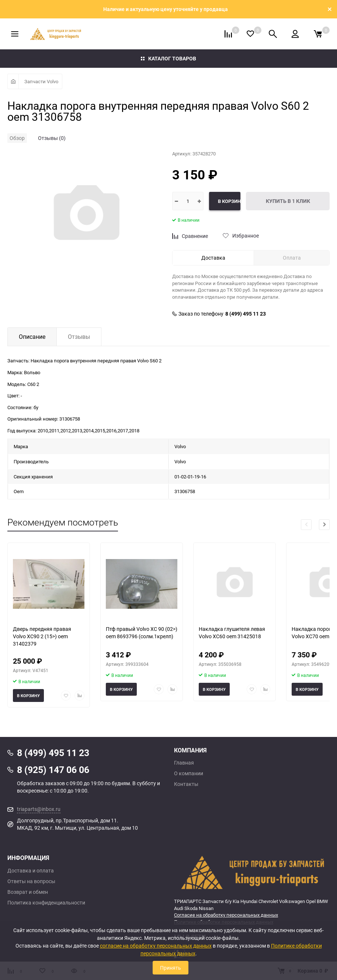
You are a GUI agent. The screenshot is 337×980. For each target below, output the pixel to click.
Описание (32, 337)
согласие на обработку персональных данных (156, 946)
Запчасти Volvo (41, 81)
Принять (171, 968)
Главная (184, 763)
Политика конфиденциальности (46, 903)
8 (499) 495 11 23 (246, 314)
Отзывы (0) (52, 138)
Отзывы (79, 337)
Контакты (186, 784)
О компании (189, 773)
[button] (324, 525)
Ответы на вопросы (31, 881)
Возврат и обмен (28, 892)
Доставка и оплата (31, 871)
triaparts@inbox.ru (39, 809)
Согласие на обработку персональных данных (226, 915)
